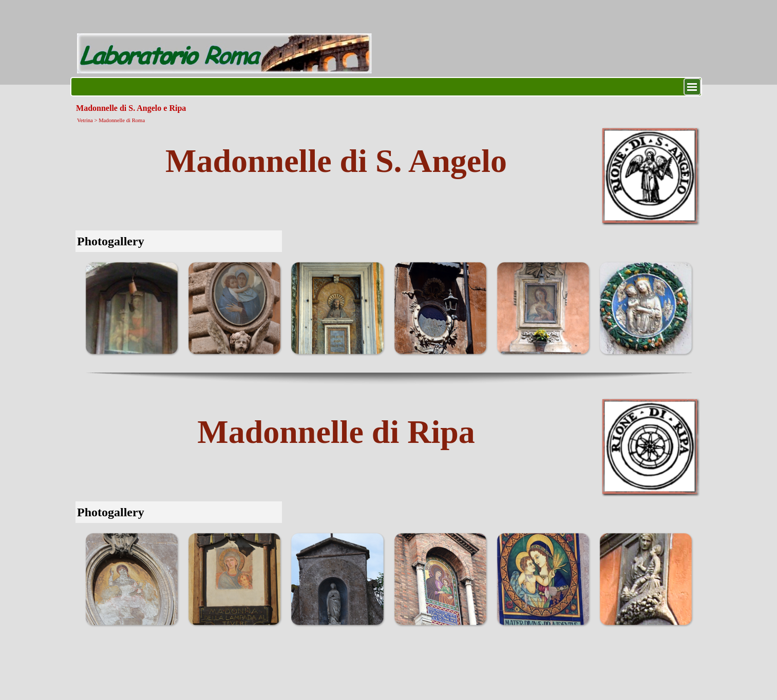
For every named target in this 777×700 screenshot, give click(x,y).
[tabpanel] (336, 161)
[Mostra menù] (692, 87)
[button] (131, 308)
